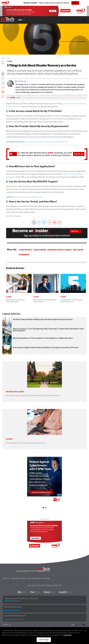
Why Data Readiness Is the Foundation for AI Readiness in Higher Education (43, 338)
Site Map (47, 578)
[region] (44, 636)
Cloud (8, 58)
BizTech (22, 592)
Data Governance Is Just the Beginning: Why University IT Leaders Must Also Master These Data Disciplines (48, 330)
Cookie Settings (44, 640)
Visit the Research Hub (12, 601)
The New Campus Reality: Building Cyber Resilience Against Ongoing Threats (43, 319)
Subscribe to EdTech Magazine (15, 616)
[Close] (85, 631)
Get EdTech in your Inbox (13, 607)
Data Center (78, 250)
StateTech (49, 592)
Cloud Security (25, 250)
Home (3, 58)
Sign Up (75, 3)
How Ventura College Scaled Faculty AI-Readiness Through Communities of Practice (46, 347)
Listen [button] (12, 98)
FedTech (35, 592)
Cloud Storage (40, 250)
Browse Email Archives (12, 611)
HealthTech (65, 592)
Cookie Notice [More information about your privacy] (67, 635)
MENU (20, 20)
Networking (24, 255)
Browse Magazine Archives (14, 619)
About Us (6, 578)
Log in (84, 20)
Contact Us (15, 578)
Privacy (23, 578)
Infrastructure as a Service (59, 250)
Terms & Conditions (35, 578)
